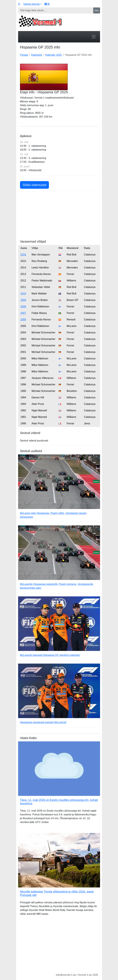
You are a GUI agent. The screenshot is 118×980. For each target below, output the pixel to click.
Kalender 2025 (54, 55)
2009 (23, 300)
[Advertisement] (59, 217)
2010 (23, 294)
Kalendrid (37, 55)
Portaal (24, 55)
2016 (23, 255)
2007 (23, 313)
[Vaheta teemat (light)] (30, 4)
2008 (23, 307)
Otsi (97, 10)
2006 (23, 320)
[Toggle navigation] (94, 37)
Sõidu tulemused (35, 185)
